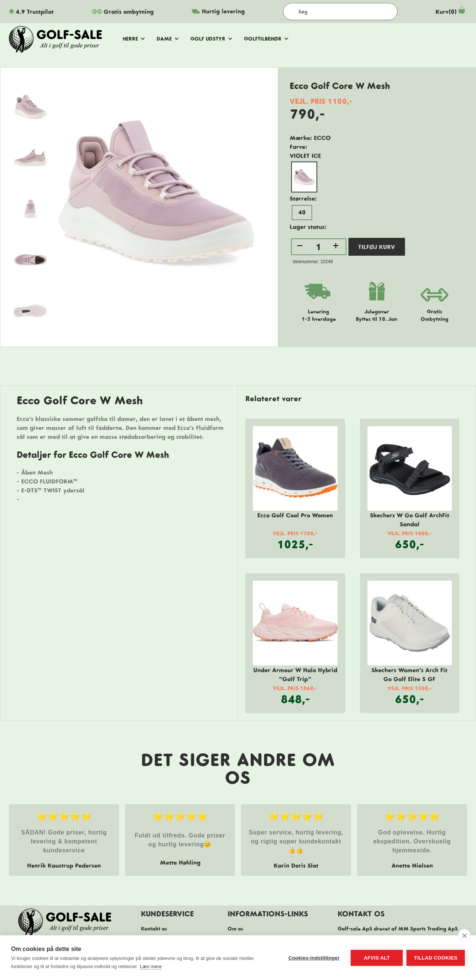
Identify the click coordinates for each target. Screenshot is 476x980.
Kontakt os (154, 929)
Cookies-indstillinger (314, 958)
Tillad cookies (436, 958)
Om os (235, 929)
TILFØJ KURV (377, 247)
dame (168, 39)
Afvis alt (377, 958)
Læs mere (151, 966)
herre (134, 39)
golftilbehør (266, 39)
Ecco (322, 138)
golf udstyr (211, 39)
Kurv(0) (451, 12)
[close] (464, 935)
